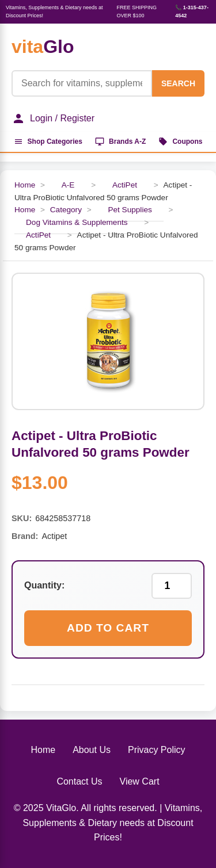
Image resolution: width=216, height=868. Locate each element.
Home (25, 185)
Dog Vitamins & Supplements (77, 222)
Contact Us (79, 781)
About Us (92, 750)
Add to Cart (108, 628)
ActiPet (125, 185)
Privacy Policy (157, 750)
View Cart (140, 781)
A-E (68, 185)
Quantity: (44, 585)
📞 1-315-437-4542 (192, 12)
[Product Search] (82, 83)
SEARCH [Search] (178, 83)
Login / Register (53, 118)
